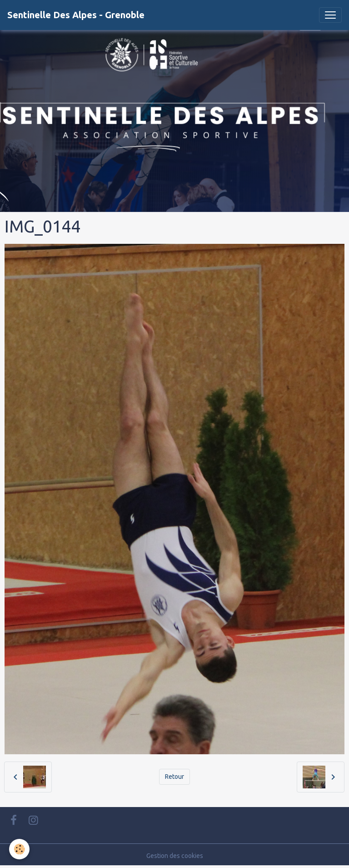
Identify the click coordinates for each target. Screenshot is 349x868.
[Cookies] (19, 849)
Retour (174, 777)
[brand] (76, 15)
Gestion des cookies (175, 856)
